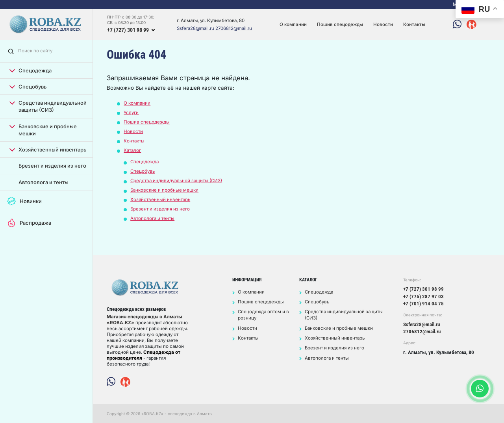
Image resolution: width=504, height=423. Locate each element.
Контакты (414, 24)
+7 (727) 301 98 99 (128, 30)
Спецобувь (28, 86)
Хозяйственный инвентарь (48, 149)
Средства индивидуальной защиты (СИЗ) (48, 106)
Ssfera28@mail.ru (195, 29)
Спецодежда (31, 70)
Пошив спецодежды (340, 24)
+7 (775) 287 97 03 (423, 296)
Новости (383, 24)
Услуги (131, 113)
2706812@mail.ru (234, 29)
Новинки (24, 201)
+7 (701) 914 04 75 (423, 304)
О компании (293, 24)
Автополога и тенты (44, 182)
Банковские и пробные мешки (43, 130)
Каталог (132, 150)
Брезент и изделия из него (52, 166)
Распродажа (29, 223)
